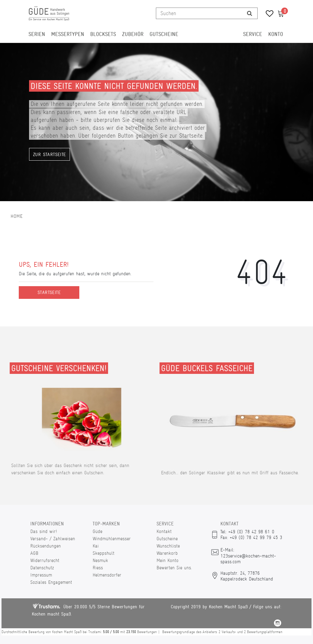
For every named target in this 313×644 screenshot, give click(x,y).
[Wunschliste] (267, 14)
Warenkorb (167, 553)
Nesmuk (100, 560)
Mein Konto (168, 560)
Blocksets (103, 34)
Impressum (41, 575)
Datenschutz (42, 568)
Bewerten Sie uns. (174, 568)
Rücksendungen (46, 546)
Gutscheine (164, 34)
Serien (37, 34)
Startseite (49, 293)
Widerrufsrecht (45, 560)
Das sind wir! (44, 531)
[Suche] (250, 13)
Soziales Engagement (51, 582)
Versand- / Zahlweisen (53, 539)
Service (253, 34)
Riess (98, 568)
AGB (34, 553)
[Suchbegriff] (199, 13)
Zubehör (133, 34)
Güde (97, 531)
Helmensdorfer (107, 575)
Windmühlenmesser (112, 539)
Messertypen (68, 34)
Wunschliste (168, 546)
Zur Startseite (49, 155)
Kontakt (164, 531)
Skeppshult (104, 553)
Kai (96, 546)
